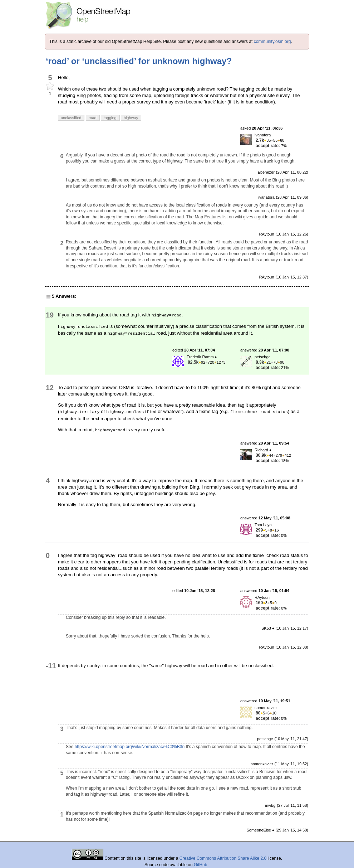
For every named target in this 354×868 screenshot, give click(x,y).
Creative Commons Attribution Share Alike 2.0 (223, 858)
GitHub (201, 865)
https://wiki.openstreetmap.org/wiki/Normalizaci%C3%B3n (130, 747)
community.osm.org (272, 42)
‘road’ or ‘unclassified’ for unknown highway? (139, 61)
